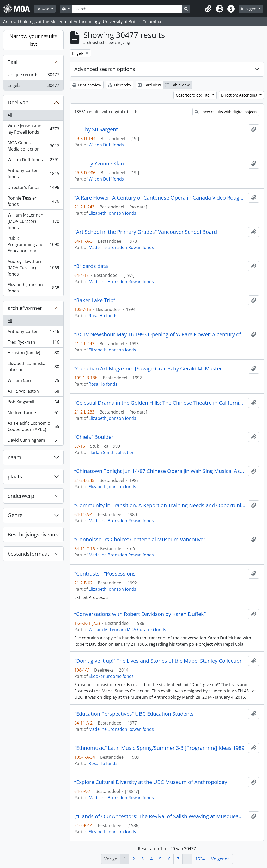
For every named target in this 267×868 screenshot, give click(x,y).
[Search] (127, 9)
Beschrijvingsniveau (31, 534)
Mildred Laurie (33, 414)
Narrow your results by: (34, 40)
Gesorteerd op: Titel (194, 95)
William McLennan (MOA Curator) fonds (33, 221)
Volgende (220, 859)
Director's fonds (33, 188)
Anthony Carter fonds (33, 173)
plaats (15, 477)
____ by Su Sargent (96, 129)
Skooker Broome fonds (111, 676)
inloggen (249, 9)
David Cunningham (33, 441)
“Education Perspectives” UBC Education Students (134, 714)
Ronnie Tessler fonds (33, 201)
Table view (177, 85)
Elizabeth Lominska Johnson (33, 367)
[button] (208, 9)
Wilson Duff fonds (33, 161)
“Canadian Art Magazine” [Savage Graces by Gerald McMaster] (149, 369)
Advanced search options (105, 69)
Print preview (87, 85)
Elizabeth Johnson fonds (33, 288)
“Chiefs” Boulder (94, 437)
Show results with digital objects (226, 112)
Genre (15, 515)
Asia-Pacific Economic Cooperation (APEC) (33, 426)
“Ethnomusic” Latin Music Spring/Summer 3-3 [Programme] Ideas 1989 (159, 748)
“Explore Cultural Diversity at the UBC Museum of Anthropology (151, 782)
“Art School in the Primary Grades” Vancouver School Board (146, 232)
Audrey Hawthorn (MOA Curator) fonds (33, 268)
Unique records (33, 76)
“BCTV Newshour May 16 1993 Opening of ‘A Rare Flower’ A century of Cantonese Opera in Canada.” (160, 334)
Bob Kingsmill (33, 403)
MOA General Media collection (33, 146)
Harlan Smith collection (112, 452)
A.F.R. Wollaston (33, 392)
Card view (149, 85)
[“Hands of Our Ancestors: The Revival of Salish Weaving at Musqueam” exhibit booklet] (160, 816)
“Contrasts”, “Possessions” (106, 574)
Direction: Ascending (240, 95)
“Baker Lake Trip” (95, 300)
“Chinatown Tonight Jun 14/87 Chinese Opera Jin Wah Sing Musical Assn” (160, 471)
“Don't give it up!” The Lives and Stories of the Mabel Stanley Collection (159, 661)
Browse (43, 9)
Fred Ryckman (33, 343)
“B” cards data (91, 266)
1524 (200, 859)
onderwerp (21, 496)
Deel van (18, 102)
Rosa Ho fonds (103, 316)
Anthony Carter (33, 333)
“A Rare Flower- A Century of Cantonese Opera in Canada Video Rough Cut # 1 (160, 198)
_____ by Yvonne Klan (99, 164)
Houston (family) (33, 354)
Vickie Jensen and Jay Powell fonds (33, 129)
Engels (33, 86)
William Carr (33, 382)
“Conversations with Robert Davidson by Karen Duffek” (140, 614)
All (10, 115)
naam (14, 457)
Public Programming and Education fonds (33, 244)
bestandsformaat (28, 554)
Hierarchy (120, 85)
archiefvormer (25, 308)
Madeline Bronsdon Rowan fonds (121, 247)
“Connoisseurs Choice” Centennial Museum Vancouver (140, 540)
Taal (13, 62)
